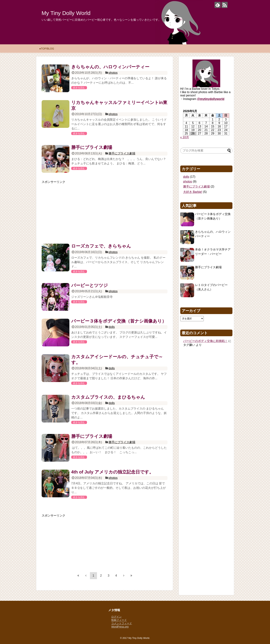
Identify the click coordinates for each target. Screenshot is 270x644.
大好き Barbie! (193, 192)
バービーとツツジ (90, 285)
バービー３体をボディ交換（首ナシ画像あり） (119, 321)
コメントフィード (122, 623)
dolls (112, 327)
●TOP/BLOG (47, 49)
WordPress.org (120, 627)
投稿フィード (119, 620)
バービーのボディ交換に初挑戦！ (205, 341)
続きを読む (79, 88)
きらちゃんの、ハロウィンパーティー (110, 67)
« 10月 (185, 137)
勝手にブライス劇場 (92, 147)
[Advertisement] (105, 210)
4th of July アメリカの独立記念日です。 (113, 472)
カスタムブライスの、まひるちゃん (108, 397)
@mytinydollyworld (211, 99)
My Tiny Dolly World (66, 13)
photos (113, 73)
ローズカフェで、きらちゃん (101, 246)
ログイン (116, 617)
